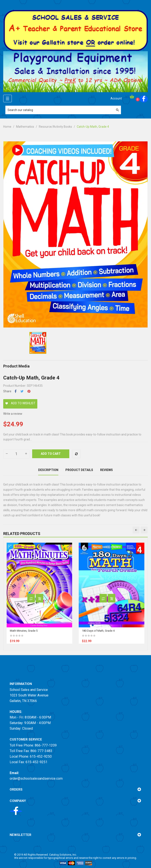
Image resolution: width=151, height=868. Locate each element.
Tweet (22, 391)
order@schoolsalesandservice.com (36, 778)
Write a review (13, 414)
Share (16, 391)
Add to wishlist (20, 403)
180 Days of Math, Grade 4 (98, 631)
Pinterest (29, 391)
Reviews (106, 470)
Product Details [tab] (79, 470)
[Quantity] (16, 454)
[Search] (63, 110)
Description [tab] (48, 470)
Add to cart (51, 454)
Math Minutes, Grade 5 (24, 631)
